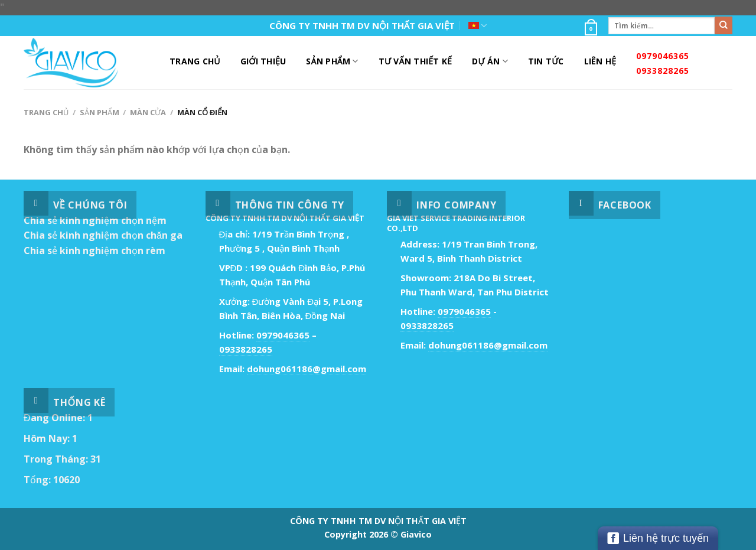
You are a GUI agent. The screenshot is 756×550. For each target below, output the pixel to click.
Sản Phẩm (332, 61)
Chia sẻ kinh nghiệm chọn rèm (94, 250)
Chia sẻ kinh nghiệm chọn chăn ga (103, 235)
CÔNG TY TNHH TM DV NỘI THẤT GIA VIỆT (362, 25)
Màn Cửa (148, 112)
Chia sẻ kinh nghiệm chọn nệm (95, 220)
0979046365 (663, 56)
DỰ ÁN (490, 61)
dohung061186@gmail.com (307, 369)
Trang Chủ (195, 61)
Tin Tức (546, 61)
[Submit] (724, 25)
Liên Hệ (600, 61)
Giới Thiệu (263, 61)
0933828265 (663, 71)
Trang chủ (46, 112)
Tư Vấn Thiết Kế (415, 61)
